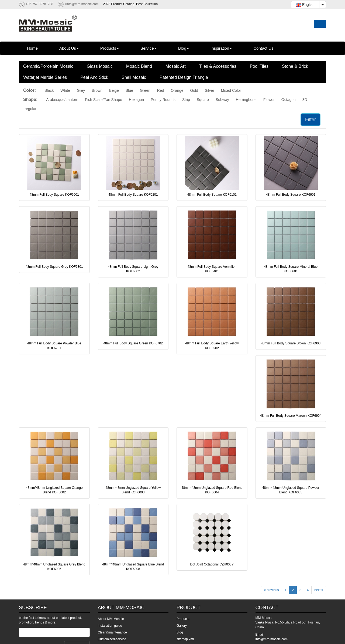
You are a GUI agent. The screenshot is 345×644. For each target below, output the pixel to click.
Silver (210, 90)
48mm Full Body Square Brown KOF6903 (291, 343)
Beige (114, 90)
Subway (222, 100)
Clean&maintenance (112, 632)
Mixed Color (231, 90)
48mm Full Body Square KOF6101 (212, 195)
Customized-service (112, 639)
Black (49, 90)
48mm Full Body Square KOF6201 (133, 195)
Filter (310, 120)
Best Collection (147, 4)
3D (305, 100)
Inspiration (221, 48)
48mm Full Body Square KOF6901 (291, 195)
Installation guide (110, 626)
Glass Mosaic (100, 66)
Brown (97, 90)
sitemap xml (185, 639)
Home (32, 48)
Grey (81, 90)
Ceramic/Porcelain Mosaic (48, 66)
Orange (177, 90)
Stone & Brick (295, 66)
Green (145, 90)
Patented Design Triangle (184, 77)
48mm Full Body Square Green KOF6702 (133, 343)
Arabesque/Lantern (62, 100)
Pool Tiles (259, 66)
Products (110, 48)
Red (161, 90)
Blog (184, 48)
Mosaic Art (176, 66)
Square (203, 100)
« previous (271, 590)
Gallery (182, 626)
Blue (129, 90)
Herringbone (246, 100)
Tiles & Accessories (218, 66)
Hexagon (136, 100)
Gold (194, 90)
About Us (69, 48)
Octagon (289, 100)
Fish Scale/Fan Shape (103, 100)
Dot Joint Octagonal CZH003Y (212, 564)
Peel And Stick (94, 77)
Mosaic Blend (139, 66)
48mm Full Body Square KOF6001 (54, 195)
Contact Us (263, 48)
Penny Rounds (163, 100)
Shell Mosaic (134, 77)
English (305, 5)
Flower (269, 100)
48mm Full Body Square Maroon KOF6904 (291, 416)
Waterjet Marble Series (45, 77)
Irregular (29, 109)
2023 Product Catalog (119, 4)
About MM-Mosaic (111, 619)
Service (149, 48)
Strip (186, 100)
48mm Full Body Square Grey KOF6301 (54, 267)
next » (319, 590)
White (65, 90)
